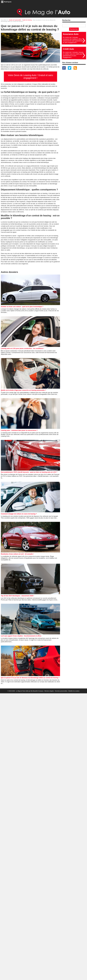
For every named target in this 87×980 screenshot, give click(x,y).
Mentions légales (49, 691)
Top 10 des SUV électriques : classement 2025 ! (17, 596)
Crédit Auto (68, 49)
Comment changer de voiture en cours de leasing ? (19, 514)
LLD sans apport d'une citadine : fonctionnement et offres (21, 636)
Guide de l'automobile (15, 20)
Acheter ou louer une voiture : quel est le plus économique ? (22, 307)
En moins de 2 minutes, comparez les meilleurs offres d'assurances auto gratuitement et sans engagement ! (73, 40)
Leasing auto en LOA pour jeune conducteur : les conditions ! (22, 348)
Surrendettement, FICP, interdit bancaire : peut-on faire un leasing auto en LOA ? (29, 472)
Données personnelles (61, 691)
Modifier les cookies (74, 691)
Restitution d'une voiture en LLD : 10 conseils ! (17, 554)
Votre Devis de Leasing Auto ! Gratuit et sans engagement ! (30, 77)
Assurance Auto (71, 34)
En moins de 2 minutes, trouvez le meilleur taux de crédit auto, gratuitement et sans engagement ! (73, 55)
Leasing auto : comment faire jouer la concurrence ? (19, 430)
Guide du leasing (27, 20)
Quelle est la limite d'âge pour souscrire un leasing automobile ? (23, 390)
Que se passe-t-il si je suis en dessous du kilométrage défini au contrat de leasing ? (30, 678)
